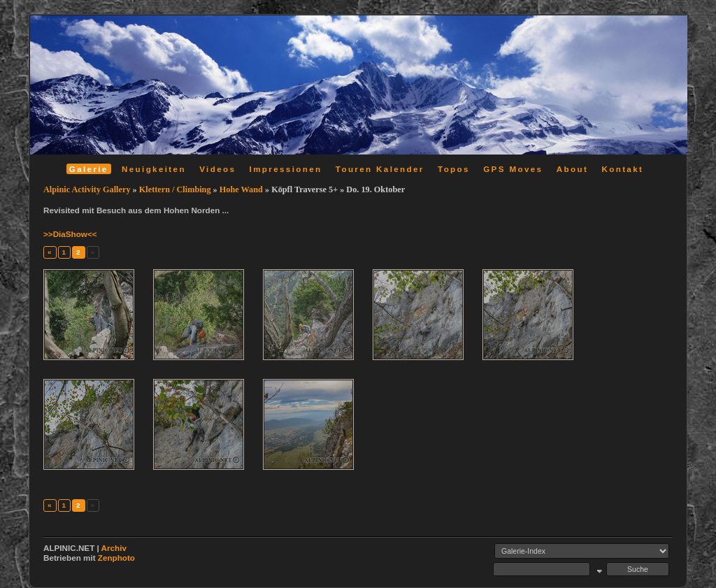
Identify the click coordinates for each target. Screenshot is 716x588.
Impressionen (286, 169)
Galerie (89, 169)
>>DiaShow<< (70, 234)
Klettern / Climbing (175, 189)
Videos (217, 169)
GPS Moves (513, 169)
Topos (454, 169)
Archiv (114, 548)
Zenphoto (116, 558)
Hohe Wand (241, 189)
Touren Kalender (380, 169)
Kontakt (622, 169)
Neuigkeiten (154, 169)
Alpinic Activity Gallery (87, 189)
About (572, 169)
